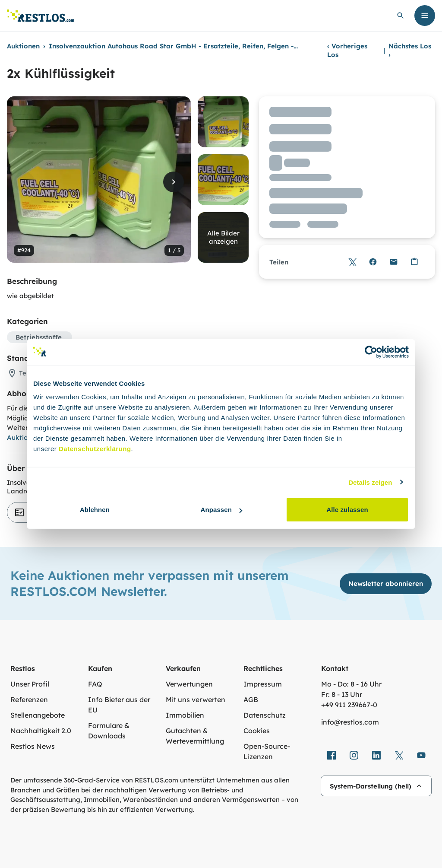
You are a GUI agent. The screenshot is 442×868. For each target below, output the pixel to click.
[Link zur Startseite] (41, 16)
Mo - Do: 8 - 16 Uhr (351, 684)
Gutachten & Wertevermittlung (195, 736)
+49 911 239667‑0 (349, 705)
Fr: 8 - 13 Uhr (342, 694)
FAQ (95, 684)
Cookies (257, 731)
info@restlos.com (350, 722)
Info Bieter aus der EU (119, 705)
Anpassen (222, 510)
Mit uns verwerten (196, 699)
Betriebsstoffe (39, 337)
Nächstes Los (410, 50)
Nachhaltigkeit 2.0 (41, 731)
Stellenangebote (38, 715)
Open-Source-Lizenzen (267, 751)
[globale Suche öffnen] (401, 16)
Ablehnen (95, 510)
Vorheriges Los (347, 50)
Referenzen (29, 699)
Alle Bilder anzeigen (223, 237)
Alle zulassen (347, 510)
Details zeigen (370, 482)
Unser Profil (30, 684)
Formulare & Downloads (109, 731)
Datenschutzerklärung (95, 449)
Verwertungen (189, 684)
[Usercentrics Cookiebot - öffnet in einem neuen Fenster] (371, 352)
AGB (251, 699)
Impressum (263, 684)
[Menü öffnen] (425, 16)
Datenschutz (265, 715)
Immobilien (185, 715)
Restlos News (33, 746)
